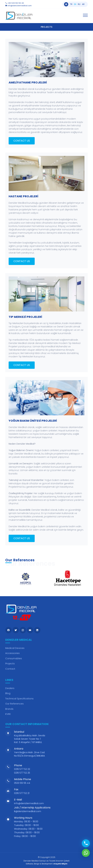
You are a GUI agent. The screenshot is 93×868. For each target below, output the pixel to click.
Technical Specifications (19, 698)
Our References (14, 704)
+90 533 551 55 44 (14, 3)
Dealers (10, 688)
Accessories (12, 653)
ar (83, 4)
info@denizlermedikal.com (18, 6)
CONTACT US (22, 141)
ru (79, 4)
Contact (10, 669)
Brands (9, 709)
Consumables (14, 658)
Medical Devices (15, 648)
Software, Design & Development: (46, 864)
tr (71, 4)
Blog (8, 693)
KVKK (8, 714)
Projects (10, 663)
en (75, 4)
